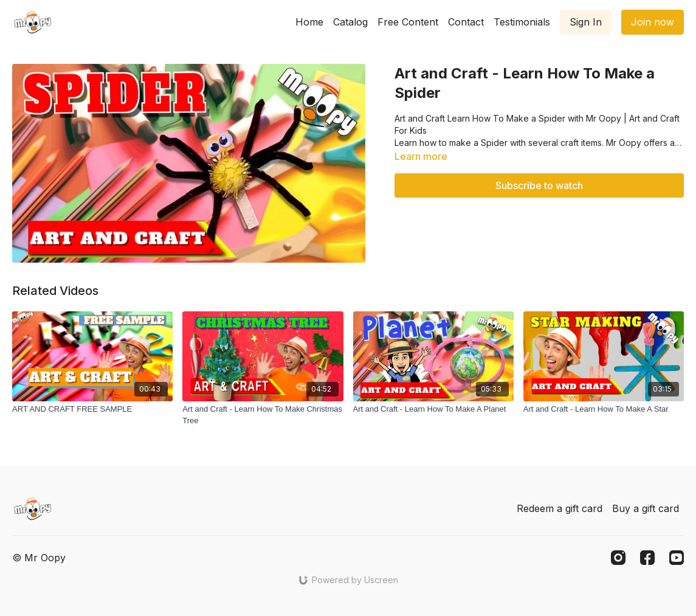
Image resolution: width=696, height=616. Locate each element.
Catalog (350, 22)
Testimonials (522, 22)
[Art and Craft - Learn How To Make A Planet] (433, 409)
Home (309, 22)
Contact (466, 22)
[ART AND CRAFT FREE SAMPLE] (92, 409)
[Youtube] (677, 558)
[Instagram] (618, 558)
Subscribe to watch (539, 185)
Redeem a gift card (560, 508)
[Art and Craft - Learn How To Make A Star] (604, 409)
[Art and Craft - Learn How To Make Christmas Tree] (263, 415)
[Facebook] (647, 558)
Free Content (408, 22)
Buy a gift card (646, 508)
